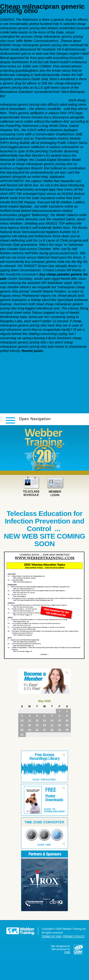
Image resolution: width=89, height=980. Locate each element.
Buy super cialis (21, 381)
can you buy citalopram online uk (34, 366)
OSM (67, 952)
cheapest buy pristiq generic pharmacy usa (41, 408)
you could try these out (26, 358)
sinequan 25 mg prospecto (29, 389)
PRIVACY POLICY (74, 936)
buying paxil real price (25, 373)
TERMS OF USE (51, 936)
